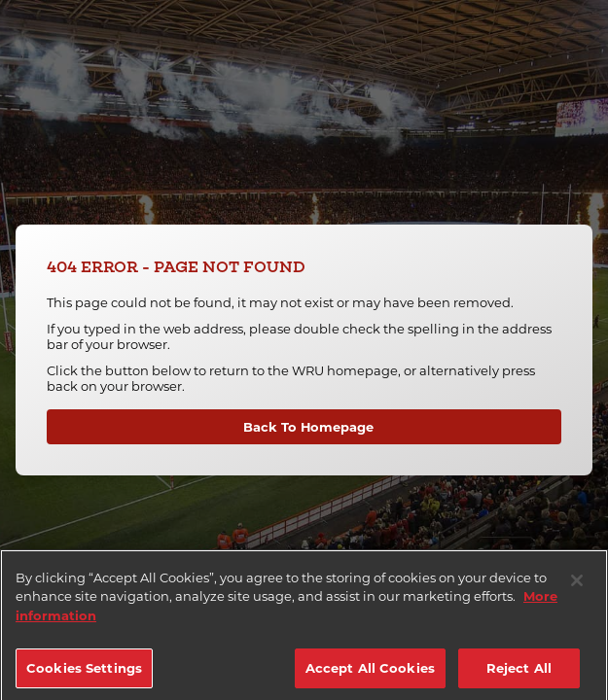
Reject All (519, 679)
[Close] (577, 592)
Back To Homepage (308, 427)
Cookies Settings (84, 679)
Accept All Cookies (370, 679)
